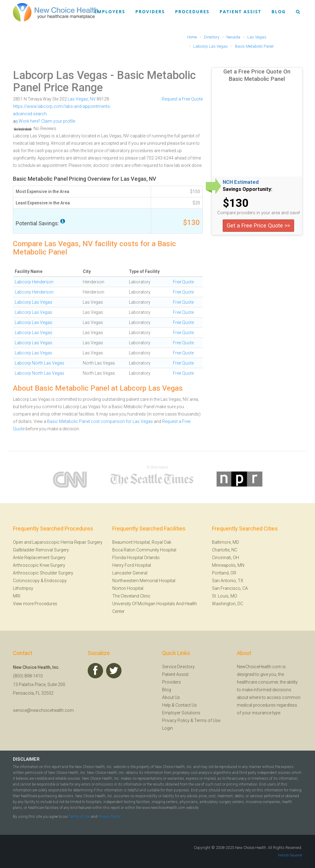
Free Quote (183, 282)
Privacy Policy (176, 720)
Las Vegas (78, 99)
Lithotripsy (23, 588)
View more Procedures (35, 604)
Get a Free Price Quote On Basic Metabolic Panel (257, 75)
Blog (279, 12)
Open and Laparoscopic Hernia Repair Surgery (58, 542)
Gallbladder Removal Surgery (41, 550)
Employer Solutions (181, 713)
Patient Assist (241, 12)
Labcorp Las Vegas (60, 75)
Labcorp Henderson (34, 282)
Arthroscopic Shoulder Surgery (43, 573)
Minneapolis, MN (228, 565)
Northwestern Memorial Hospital (144, 581)
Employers (110, 12)
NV (93, 99)
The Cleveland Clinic (131, 596)
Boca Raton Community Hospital (144, 550)
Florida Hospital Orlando (136, 558)
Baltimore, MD (225, 542)
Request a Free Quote (182, 99)
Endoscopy (56, 581)
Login (167, 728)
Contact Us (186, 705)
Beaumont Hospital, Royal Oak (142, 542)
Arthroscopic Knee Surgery (39, 565)
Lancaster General (130, 573)
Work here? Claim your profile (44, 121)
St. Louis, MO (225, 596)
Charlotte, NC (225, 550)
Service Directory (178, 667)
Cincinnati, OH (225, 558)
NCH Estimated (241, 182)
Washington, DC (227, 604)
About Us (171, 697)
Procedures (192, 12)
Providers (150, 12)
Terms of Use (207, 720)
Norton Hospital (128, 588)
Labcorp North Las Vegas (40, 363)
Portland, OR (224, 573)
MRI (17, 596)
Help (166, 705)
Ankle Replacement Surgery (39, 558)
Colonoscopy (26, 581)
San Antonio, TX (228, 581)
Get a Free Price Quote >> (258, 225)
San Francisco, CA (230, 588)
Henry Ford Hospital (132, 565)
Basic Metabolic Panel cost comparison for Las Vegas (100, 421)
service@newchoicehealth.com (43, 710)
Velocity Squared (290, 855)
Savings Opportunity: (247, 189)
